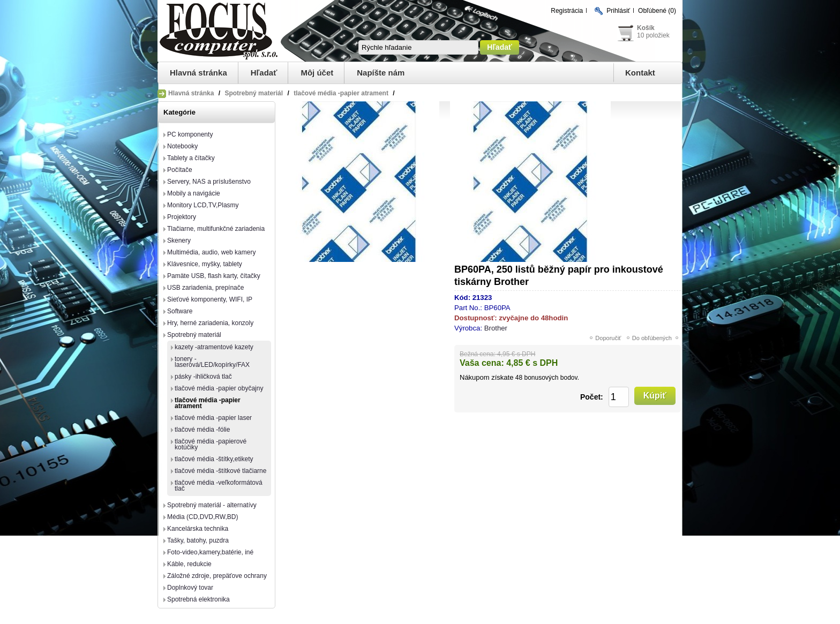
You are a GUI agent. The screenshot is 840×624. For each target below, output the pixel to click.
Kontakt (640, 73)
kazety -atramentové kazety (214, 347)
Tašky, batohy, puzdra (198, 540)
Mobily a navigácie (194, 193)
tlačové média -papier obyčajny (219, 388)
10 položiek (653, 35)
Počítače (180, 170)
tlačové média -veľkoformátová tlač (219, 486)
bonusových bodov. (552, 378)
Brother (496, 328)
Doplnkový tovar (190, 588)
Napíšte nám (381, 73)
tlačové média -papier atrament (208, 403)
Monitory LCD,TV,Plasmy (203, 205)
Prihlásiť (618, 11)
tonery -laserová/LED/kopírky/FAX (212, 362)
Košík (646, 28)
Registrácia (567, 11)
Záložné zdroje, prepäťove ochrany (217, 576)
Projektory (182, 217)
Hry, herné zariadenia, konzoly (210, 323)
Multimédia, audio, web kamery (211, 252)
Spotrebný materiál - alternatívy (212, 505)
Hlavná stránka (198, 73)
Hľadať (264, 73)
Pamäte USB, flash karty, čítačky (214, 276)
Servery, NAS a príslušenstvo (209, 182)
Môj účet (317, 73)
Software (180, 311)
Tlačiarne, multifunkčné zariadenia (216, 229)
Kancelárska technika (198, 529)
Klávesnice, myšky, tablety (205, 264)
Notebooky (182, 146)
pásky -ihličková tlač (203, 377)
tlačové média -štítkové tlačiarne (220, 471)
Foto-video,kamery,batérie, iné (210, 552)
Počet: (592, 397)
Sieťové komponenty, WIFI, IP (210, 299)
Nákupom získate (486, 377)
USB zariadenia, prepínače (205, 288)
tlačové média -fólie (202, 430)
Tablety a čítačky (191, 158)
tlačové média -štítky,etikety (214, 459)
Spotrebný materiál (194, 335)
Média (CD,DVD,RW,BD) (202, 517)
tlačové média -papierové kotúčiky (211, 444)
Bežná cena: (478, 354)
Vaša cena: (482, 363)
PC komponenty (190, 134)
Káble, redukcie (189, 564)
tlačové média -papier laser (213, 418)
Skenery (179, 240)
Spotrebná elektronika (198, 599)
